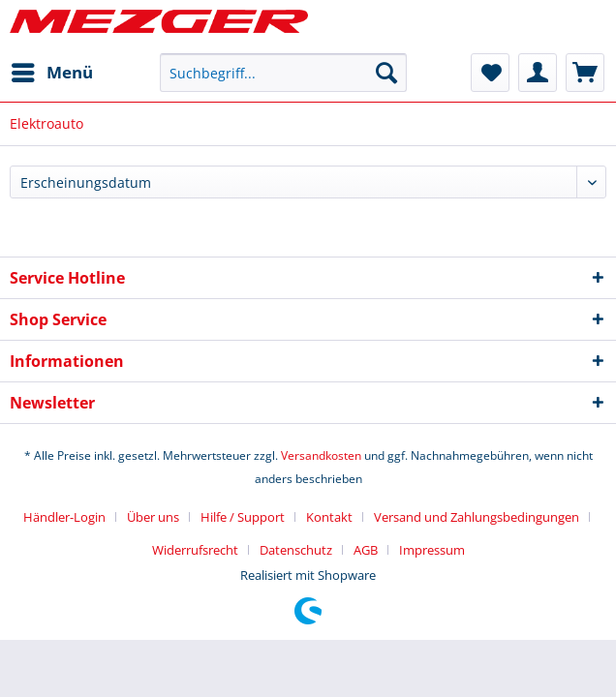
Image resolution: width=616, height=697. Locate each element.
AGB (366, 550)
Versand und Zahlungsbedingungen (477, 517)
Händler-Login (64, 517)
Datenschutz (296, 550)
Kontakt (329, 517)
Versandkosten (321, 455)
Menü (52, 70)
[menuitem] (51, 73)
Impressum (432, 550)
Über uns (153, 517)
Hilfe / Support (243, 517)
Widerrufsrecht (195, 550)
